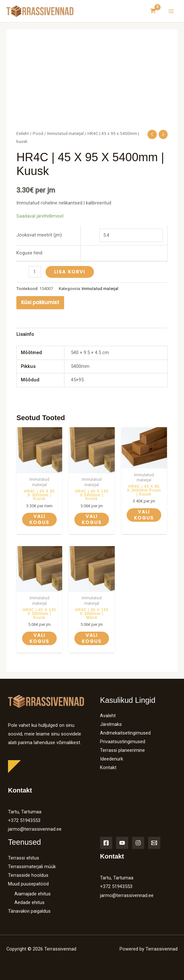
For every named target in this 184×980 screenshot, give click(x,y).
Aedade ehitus (29, 902)
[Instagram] (138, 843)
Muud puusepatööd (28, 884)
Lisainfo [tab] (25, 334)
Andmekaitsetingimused (125, 733)
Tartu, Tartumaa (25, 812)
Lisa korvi (70, 272)
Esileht (23, 133)
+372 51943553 (24, 820)
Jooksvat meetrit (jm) (39, 235)
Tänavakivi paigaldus (29, 911)
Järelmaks (111, 724)
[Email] (154, 843)
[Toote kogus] (35, 272)
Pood (38, 133)
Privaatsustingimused (123, 742)
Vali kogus (39, 519)
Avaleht (108, 716)
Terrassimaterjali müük (32, 867)
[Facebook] (106, 843)
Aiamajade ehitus (33, 894)
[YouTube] (122, 843)
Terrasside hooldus (28, 875)
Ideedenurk (112, 759)
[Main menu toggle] (171, 11)
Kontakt (108, 768)
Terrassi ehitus (24, 858)
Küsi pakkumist (40, 302)
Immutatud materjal (65, 133)
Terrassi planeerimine (122, 750)
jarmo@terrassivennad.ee (35, 829)
